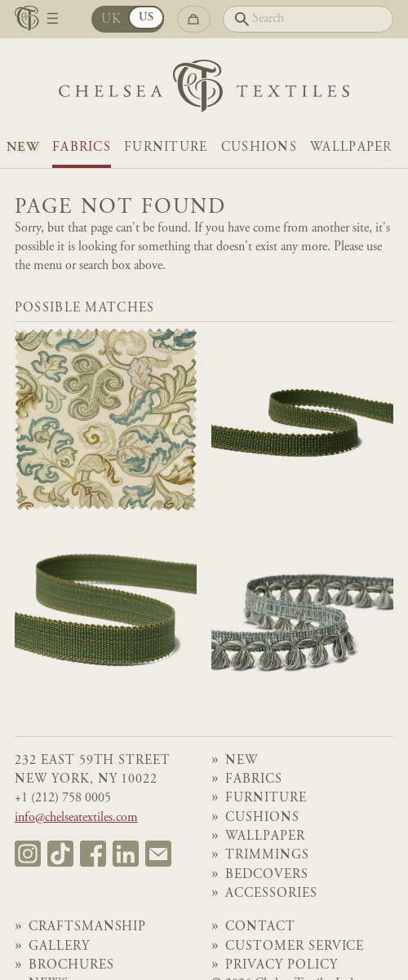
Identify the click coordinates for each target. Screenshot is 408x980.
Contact (260, 927)
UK (112, 20)
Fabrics (82, 148)
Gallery (59, 947)
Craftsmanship (88, 927)
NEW (23, 148)
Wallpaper (351, 148)
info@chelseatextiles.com (76, 818)
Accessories (271, 894)
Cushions (259, 148)
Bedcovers (267, 875)
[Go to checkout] (194, 19)
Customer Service (295, 947)
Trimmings (267, 856)
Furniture (166, 148)
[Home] (204, 90)
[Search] (308, 19)
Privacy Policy (282, 966)
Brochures (71, 966)
